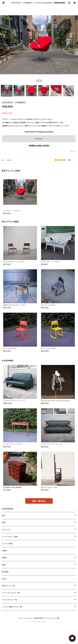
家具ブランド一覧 (8, 586)
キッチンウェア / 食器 (10, 537)
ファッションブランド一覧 (11, 593)
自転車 (4, 558)
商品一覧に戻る (39, 501)
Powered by (39, 622)
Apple (4, 579)
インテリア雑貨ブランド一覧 (12, 607)
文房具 (4, 551)
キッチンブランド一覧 (9, 600)
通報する (73, 151)
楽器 (4, 565)
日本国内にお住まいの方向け (39, 146)
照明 (4, 523)
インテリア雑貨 (7, 544)
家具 (4, 516)
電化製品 (5, 572)
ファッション (6, 530)
